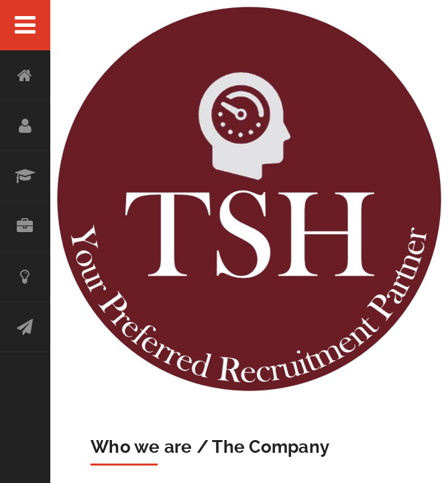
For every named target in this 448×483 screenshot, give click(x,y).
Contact (25, 327)
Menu (25, 25)
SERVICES (25, 176)
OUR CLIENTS (25, 226)
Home (25, 75)
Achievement (25, 277)
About (25, 126)
